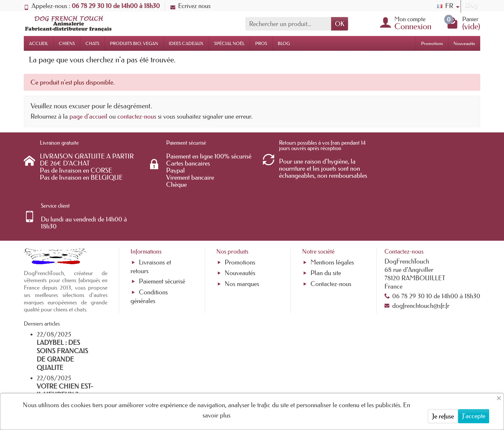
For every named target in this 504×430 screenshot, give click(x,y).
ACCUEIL (39, 43)
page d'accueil (88, 116)
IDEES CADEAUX (186, 43)
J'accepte (474, 416)
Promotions (432, 43)
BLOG (284, 43)
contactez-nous (137, 116)
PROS (261, 43)
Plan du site (326, 231)
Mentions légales (332, 221)
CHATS (92, 43)
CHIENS (67, 43)
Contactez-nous (331, 242)
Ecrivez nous (190, 6)
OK (340, 24)
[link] (380, 385)
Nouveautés (464, 43)
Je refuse (443, 416)
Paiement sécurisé (162, 240)
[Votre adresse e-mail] (234, 378)
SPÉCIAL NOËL (229, 43)
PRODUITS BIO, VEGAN (134, 43)
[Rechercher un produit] (288, 24)
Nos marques (242, 242)
